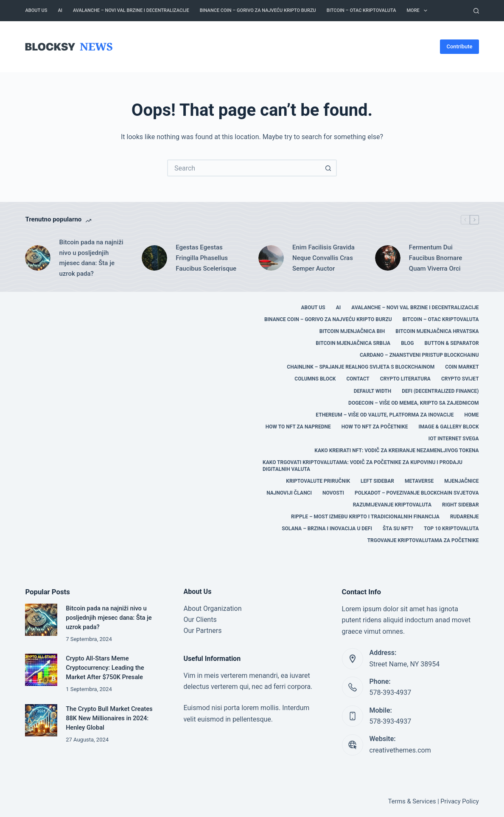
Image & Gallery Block (448, 427)
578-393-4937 (391, 692)
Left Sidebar (377, 481)
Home (472, 415)
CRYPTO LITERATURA (405, 379)
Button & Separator (451, 343)
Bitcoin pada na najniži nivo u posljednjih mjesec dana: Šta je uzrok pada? (91, 258)
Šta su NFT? (398, 529)
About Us (36, 10)
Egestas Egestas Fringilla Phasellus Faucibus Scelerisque (206, 258)
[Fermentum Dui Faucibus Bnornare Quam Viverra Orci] (388, 258)
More (419, 11)
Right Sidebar (461, 505)
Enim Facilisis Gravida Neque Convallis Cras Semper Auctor (323, 258)
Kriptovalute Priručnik (318, 481)
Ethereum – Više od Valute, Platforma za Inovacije (385, 415)
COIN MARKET (462, 367)
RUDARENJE (465, 517)
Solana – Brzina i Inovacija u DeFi (327, 529)
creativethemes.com (400, 750)
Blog (407, 343)
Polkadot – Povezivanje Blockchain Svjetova (417, 493)
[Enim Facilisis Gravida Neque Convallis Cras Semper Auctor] (271, 258)
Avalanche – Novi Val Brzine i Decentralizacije (131, 10)
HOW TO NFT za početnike (375, 427)
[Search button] (328, 168)
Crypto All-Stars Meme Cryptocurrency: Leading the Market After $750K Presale (105, 668)
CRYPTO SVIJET (460, 379)
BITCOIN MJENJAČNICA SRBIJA (353, 343)
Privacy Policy (459, 801)
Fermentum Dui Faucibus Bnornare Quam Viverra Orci (436, 258)
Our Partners (202, 631)
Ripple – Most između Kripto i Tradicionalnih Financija (365, 517)
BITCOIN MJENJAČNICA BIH (352, 331)
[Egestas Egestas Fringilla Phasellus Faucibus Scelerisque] (154, 258)
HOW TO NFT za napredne (298, 427)
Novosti (333, 493)
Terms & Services (412, 801)
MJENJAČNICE (461, 481)
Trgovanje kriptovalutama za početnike (423, 540)
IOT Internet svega (454, 439)
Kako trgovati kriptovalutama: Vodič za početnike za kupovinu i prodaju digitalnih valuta (363, 466)
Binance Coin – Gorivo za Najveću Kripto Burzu (258, 10)
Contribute (459, 46)
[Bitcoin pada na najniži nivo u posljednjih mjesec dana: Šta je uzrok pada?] (38, 258)
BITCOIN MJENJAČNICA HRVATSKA (437, 331)
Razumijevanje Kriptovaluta (392, 505)
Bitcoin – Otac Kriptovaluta (361, 10)
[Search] (476, 11)
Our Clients (200, 620)
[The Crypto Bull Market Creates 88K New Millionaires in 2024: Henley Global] (41, 720)
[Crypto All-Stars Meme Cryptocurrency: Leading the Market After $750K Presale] (41, 670)
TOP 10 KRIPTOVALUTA (451, 529)
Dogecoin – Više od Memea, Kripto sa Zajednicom (413, 403)
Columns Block (315, 379)
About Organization (212, 609)
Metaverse (419, 481)
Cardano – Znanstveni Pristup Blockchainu (419, 355)
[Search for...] (244, 168)
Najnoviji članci (289, 493)
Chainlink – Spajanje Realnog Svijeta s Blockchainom (361, 367)
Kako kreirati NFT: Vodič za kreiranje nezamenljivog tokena (396, 450)
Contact (358, 379)
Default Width (373, 391)
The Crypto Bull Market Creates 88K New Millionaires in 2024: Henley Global (109, 718)
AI (60, 10)
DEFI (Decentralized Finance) (440, 391)
